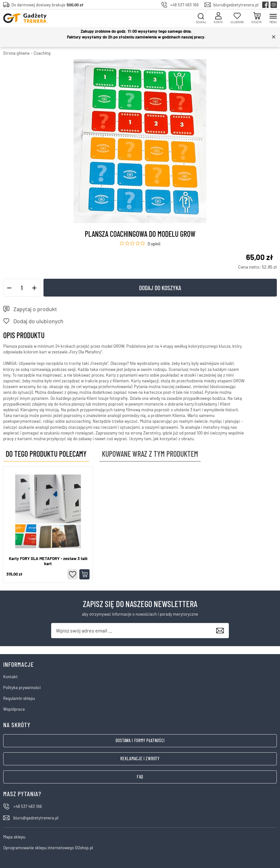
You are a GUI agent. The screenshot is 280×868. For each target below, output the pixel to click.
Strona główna (16, 53)
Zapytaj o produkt (35, 309)
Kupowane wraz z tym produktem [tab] (150, 454)
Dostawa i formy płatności (140, 740)
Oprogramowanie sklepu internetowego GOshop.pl (48, 848)
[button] (9, 288)
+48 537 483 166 (184, 5)
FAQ (140, 777)
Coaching (42, 53)
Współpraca (14, 709)
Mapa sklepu (14, 837)
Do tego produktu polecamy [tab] (46, 454)
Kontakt (10, 677)
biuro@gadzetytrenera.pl (236, 5)
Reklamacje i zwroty (140, 759)
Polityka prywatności (22, 687)
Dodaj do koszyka (160, 288)
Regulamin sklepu (19, 698)
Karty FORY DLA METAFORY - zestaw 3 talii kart (48, 561)
